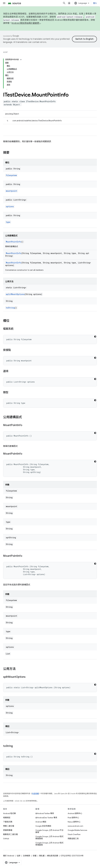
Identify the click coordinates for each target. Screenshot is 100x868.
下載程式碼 (8, 822)
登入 (95, 3)
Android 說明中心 (75, 813)
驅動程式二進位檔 (10, 834)
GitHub (6, 839)
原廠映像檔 (8, 830)
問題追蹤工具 (73, 839)
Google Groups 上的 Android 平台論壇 (49, 831)
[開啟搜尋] (64, 3)
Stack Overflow (74, 834)
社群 (18, 856)
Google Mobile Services (77, 830)
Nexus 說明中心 (74, 822)
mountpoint (11, 191)
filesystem (11, 175)
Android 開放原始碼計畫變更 (25, 23)
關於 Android (9, 856)
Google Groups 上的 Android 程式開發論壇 (49, 837)
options (10, 206)
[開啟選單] (4, 3)
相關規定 (7, 818)
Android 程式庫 (9, 813)
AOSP (5, 52)
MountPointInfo (14, 242)
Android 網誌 (41, 822)
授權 (35, 856)
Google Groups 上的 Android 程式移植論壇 (49, 844)
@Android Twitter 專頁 (45, 813)
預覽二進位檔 (9, 826)
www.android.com (75, 826)
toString (10, 308)
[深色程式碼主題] (95, 337)
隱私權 (42, 856)
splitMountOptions (15, 294)
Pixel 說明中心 (73, 818)
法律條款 (27, 856)
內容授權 (35, 794)
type (8, 222)
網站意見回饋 (53, 856)
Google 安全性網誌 (43, 826)
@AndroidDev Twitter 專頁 (46, 818)
